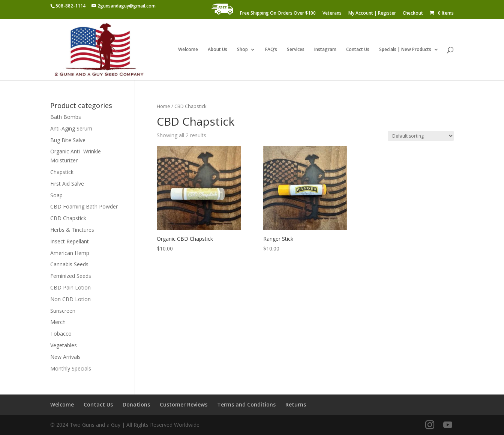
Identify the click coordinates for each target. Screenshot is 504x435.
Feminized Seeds (71, 276)
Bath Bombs (66, 117)
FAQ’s (271, 50)
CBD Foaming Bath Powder (84, 206)
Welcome (188, 50)
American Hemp (70, 253)
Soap (56, 195)
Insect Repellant (70, 241)
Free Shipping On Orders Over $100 (278, 13)
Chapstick (62, 172)
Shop (242, 50)
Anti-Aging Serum (71, 128)
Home (163, 106)
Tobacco (61, 334)
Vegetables (64, 345)
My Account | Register (372, 13)
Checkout (413, 13)
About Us (217, 50)
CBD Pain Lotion (70, 287)
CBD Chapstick (68, 218)
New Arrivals (65, 357)
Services (296, 50)
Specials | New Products (405, 50)
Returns (296, 404)
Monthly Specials (71, 368)
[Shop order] (421, 136)
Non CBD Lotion (70, 299)
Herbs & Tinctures (72, 230)
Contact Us (358, 50)
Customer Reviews (184, 404)
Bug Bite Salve (68, 140)
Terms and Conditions (246, 404)
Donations (136, 404)
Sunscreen (63, 311)
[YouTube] (448, 425)
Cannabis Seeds (69, 264)
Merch (58, 322)
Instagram (325, 50)
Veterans (332, 13)
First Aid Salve (67, 184)
